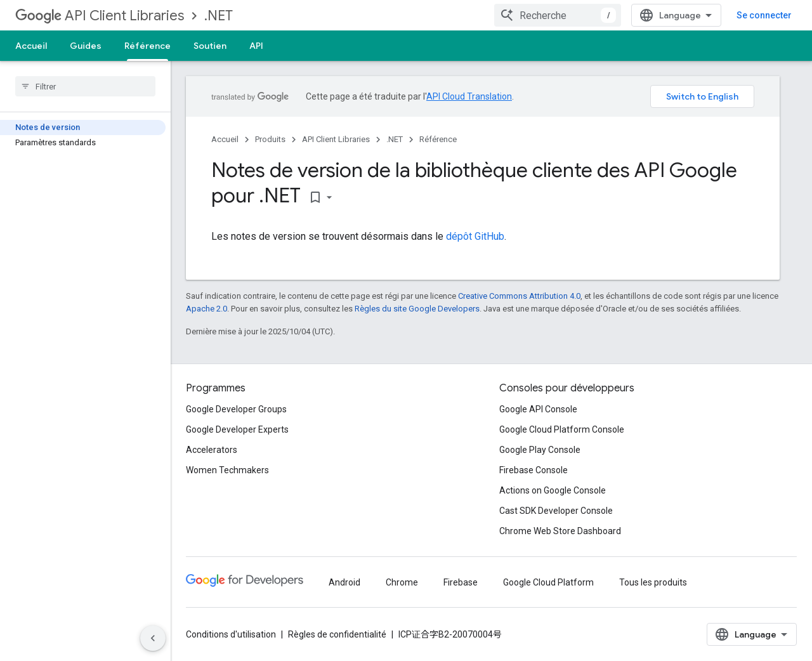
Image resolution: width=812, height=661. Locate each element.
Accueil (31, 46)
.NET (219, 16)
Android (344, 582)
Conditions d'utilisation (231, 634)
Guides (86, 46)
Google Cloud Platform (548, 582)
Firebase (461, 582)
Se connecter (764, 15)
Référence (438, 139)
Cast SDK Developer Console (556, 511)
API (256, 46)
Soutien (210, 46)
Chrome (402, 582)
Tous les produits (653, 582)
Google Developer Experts (237, 429)
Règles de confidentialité (337, 634)
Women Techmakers (227, 470)
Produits (270, 139)
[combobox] (558, 15)
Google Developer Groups (236, 409)
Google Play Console (540, 450)
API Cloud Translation (469, 96)
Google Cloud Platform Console (562, 429)
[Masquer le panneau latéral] (153, 638)
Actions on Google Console (553, 490)
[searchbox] (85, 86)
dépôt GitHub (475, 236)
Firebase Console (534, 470)
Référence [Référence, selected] (147, 46)
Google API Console (538, 409)
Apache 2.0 (206, 309)
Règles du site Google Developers (417, 309)
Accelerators (212, 450)
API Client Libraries (100, 16)
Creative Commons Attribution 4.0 (519, 296)
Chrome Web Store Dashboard (560, 531)
